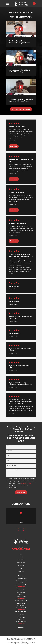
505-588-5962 (21, 549)
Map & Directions (21, 587)
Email (8, 460)
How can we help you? (12, 470)
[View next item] (24, 529)
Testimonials (21, 566)
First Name (9, 446)
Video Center (21, 571)
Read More (14, 146)
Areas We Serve (21, 563)
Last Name (9, 451)
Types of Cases (21, 560)
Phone (8, 456)
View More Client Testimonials (21, 109)
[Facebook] (21, 630)
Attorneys (21, 557)
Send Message (21, 492)
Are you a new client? (12, 465)
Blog (21, 568)
